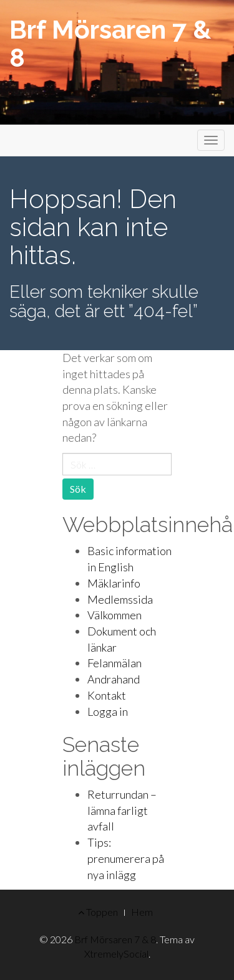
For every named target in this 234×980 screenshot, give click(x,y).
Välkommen (115, 615)
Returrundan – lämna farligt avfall (122, 810)
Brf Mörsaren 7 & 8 (110, 44)
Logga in (108, 711)
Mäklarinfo (114, 583)
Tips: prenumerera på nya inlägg (126, 858)
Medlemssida (120, 599)
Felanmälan (115, 663)
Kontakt (107, 695)
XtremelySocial (116, 954)
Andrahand (114, 679)
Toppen (98, 912)
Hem (142, 912)
